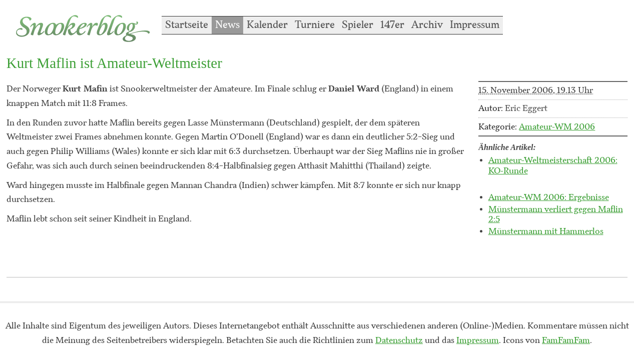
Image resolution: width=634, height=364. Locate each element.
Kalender (267, 25)
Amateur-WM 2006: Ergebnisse (549, 197)
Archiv (427, 25)
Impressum (475, 25)
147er (392, 25)
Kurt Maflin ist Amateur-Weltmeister (114, 63)
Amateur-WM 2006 (557, 127)
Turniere (315, 25)
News (227, 25)
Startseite (187, 25)
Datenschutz (399, 340)
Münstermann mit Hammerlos (546, 231)
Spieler (358, 25)
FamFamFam (566, 340)
